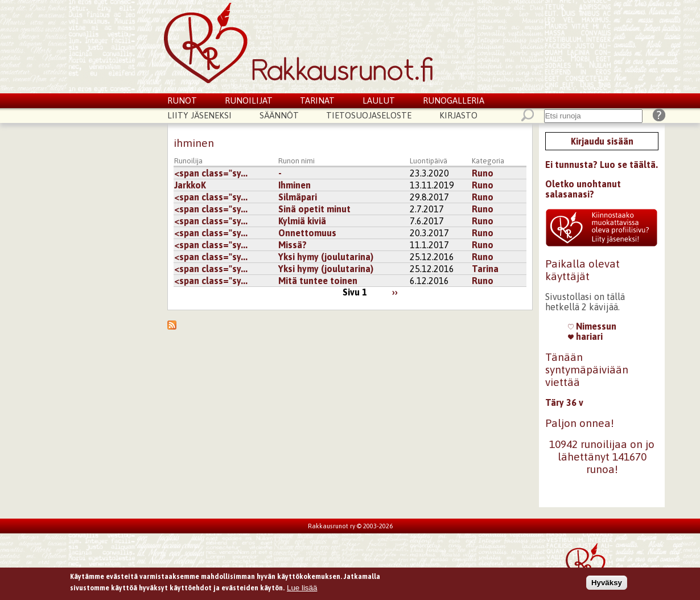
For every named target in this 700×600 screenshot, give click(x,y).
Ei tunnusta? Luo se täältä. (602, 165)
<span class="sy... (211, 173)
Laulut (379, 100)
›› (395, 292)
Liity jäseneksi (199, 115)
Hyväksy (607, 584)
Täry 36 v (564, 402)
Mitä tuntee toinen (318, 281)
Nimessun (592, 326)
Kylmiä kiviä (302, 221)
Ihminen (295, 185)
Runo (483, 173)
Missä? (293, 245)
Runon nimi (297, 161)
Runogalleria (454, 100)
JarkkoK (190, 185)
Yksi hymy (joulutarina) (326, 257)
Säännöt (279, 115)
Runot (182, 100)
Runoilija (188, 161)
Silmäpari (298, 197)
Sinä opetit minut (314, 209)
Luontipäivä (429, 161)
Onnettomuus (307, 233)
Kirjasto (458, 115)
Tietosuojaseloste (369, 115)
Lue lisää (302, 589)
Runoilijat (249, 100)
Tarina (485, 269)
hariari (585, 336)
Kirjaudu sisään (602, 141)
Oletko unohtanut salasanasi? (583, 189)
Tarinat (317, 100)
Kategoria (488, 161)
